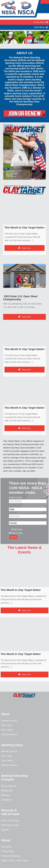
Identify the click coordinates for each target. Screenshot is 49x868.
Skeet (5, 714)
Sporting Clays (12, 745)
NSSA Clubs (17, 530)
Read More (24, 317)
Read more (24, 248)
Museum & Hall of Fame (10, 812)
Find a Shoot (7, 730)
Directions (6, 795)
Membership (7, 791)
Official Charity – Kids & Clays (15, 861)
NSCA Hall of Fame (10, 825)
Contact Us (6, 800)
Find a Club (7, 725)
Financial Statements (11, 856)
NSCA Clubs (17, 533)
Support (5, 830)
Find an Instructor (9, 734)
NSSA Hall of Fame (10, 821)
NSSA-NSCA (21, 10)
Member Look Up (9, 721)
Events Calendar (9, 786)
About (6, 840)
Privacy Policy (8, 851)
